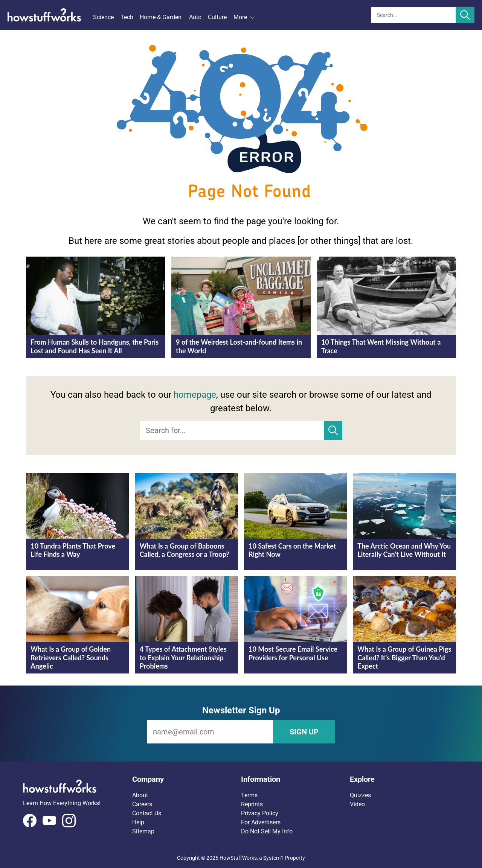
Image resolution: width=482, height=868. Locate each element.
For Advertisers (261, 822)
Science (103, 17)
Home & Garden (161, 17)
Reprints (252, 804)
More (244, 17)
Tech (127, 17)
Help (138, 822)
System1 (273, 858)
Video (357, 804)
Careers (142, 804)
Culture (217, 17)
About (140, 795)
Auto (195, 17)
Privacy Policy (260, 813)
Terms (249, 795)
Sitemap (143, 831)
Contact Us (147, 813)
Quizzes (360, 795)
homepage (195, 395)
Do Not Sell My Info (267, 831)
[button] (187, 779)
